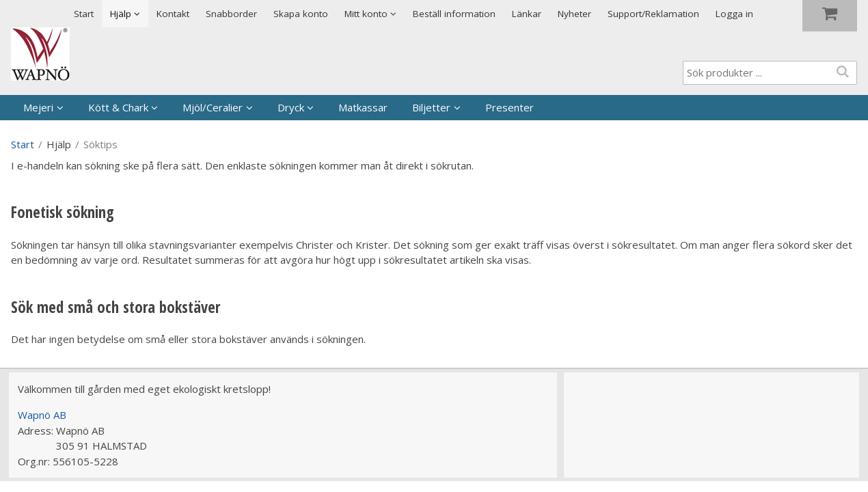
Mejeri (38, 107)
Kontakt (173, 14)
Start (84, 14)
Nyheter (574, 14)
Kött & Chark (118, 107)
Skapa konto (301, 14)
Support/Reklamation (653, 14)
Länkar (527, 14)
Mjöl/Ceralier (213, 107)
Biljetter (431, 107)
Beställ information (454, 14)
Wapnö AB (42, 415)
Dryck (291, 107)
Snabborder (231, 14)
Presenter (510, 107)
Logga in (734, 14)
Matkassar (363, 107)
